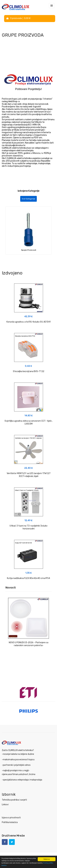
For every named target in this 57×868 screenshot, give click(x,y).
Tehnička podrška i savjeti (14, 800)
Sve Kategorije (28, 199)
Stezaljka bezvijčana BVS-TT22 (29, 371)
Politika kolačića (10, 822)
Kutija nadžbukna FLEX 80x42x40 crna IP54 (28, 578)
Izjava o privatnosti (11, 818)
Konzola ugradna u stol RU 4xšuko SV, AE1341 (29, 322)
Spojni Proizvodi (29, 250)
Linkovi (5, 805)
